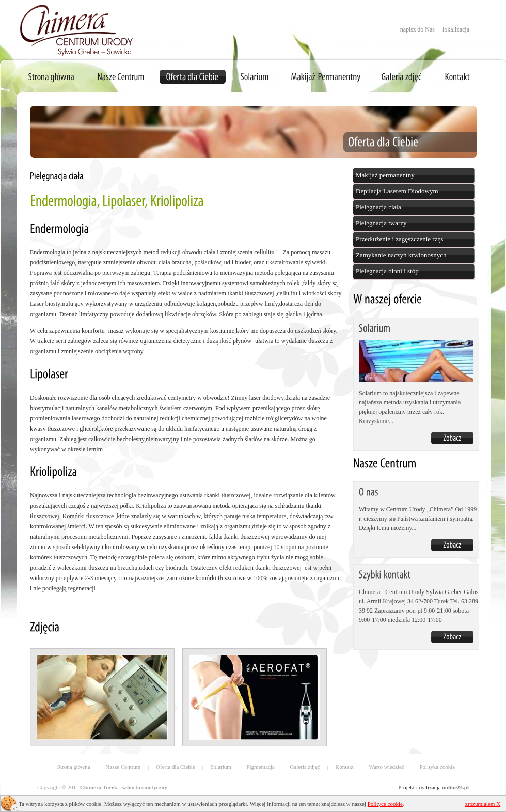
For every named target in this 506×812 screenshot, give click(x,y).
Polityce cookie (385, 804)
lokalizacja (456, 29)
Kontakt (344, 767)
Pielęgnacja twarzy (381, 223)
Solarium (220, 767)
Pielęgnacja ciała (378, 207)
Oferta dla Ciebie (176, 767)
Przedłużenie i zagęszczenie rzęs (399, 239)
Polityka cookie (437, 767)
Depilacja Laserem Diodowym (397, 191)
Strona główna (74, 767)
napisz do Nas (417, 29)
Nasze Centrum (123, 767)
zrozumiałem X (483, 804)
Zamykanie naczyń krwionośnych (401, 255)
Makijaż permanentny (385, 175)
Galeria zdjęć (305, 767)
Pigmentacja (260, 767)
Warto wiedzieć (386, 767)
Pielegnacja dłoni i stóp (387, 271)
